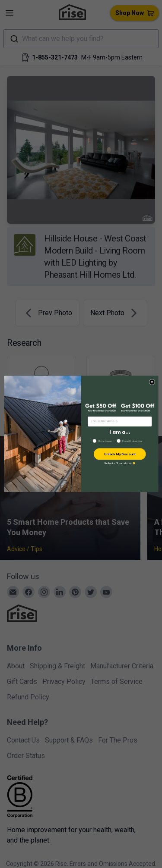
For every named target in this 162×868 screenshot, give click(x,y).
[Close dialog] (152, 382)
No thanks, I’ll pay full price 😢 (119, 464)
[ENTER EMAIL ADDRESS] (119, 422)
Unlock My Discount (119, 454)
